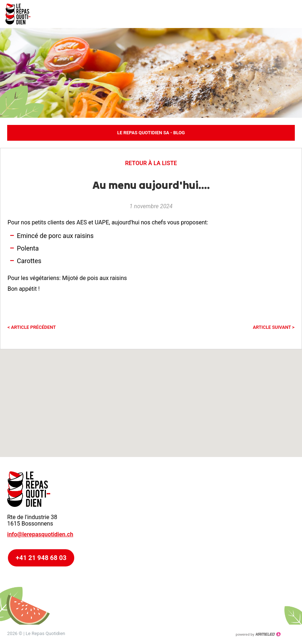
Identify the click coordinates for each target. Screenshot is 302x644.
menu (291, 14)
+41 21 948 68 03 (41, 558)
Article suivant (274, 327)
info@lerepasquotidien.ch (40, 534)
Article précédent (32, 327)
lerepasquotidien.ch (22, 14)
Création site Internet (258, 634)
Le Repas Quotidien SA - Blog (151, 133)
